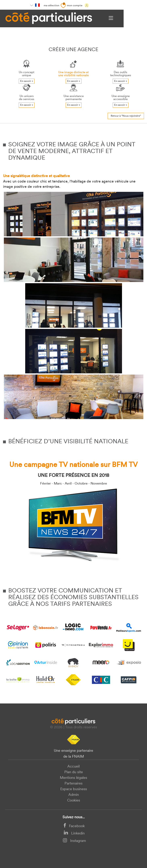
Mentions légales (73, 778)
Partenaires (73, 784)
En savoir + (27, 81)
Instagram (74, 841)
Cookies (74, 801)
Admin (74, 795)
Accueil (73, 767)
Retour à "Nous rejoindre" (126, 116)
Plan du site (74, 772)
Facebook (74, 826)
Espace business (74, 789)
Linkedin (74, 834)
